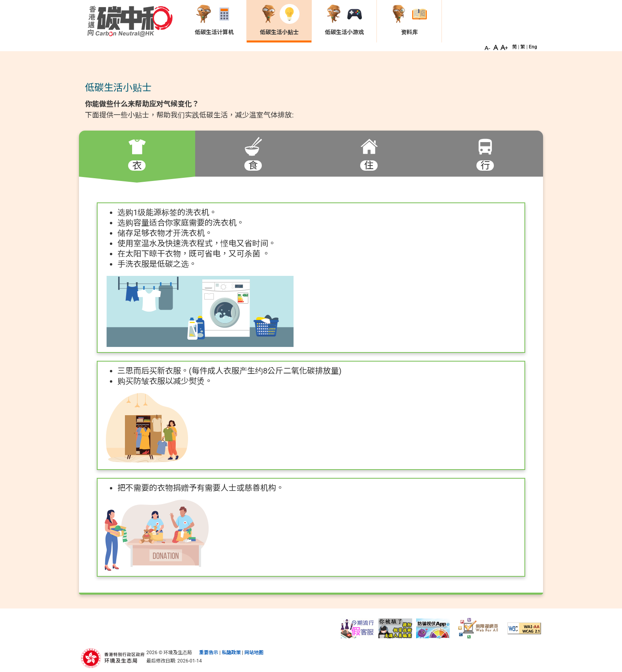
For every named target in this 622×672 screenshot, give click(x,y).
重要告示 (209, 653)
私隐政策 (231, 653)
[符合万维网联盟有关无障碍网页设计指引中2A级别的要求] (524, 628)
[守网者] (433, 628)
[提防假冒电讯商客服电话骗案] (358, 628)
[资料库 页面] (409, 20)
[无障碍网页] (479, 628)
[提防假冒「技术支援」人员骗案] (395, 628)
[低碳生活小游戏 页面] (344, 20)
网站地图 (254, 653)
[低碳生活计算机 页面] (214, 20)
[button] (488, 47)
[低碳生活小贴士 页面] (279, 20)
